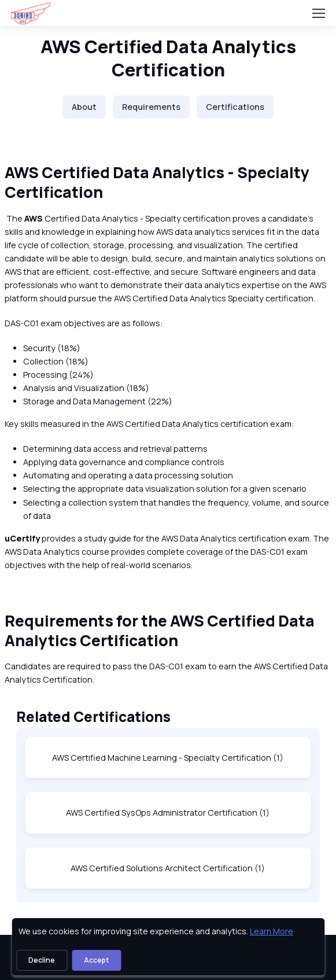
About (84, 107)
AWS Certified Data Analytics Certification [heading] (168, 58)
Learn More (272, 931)
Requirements (151, 107)
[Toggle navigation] (318, 13)
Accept (96, 960)
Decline (42, 960)
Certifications (235, 107)
